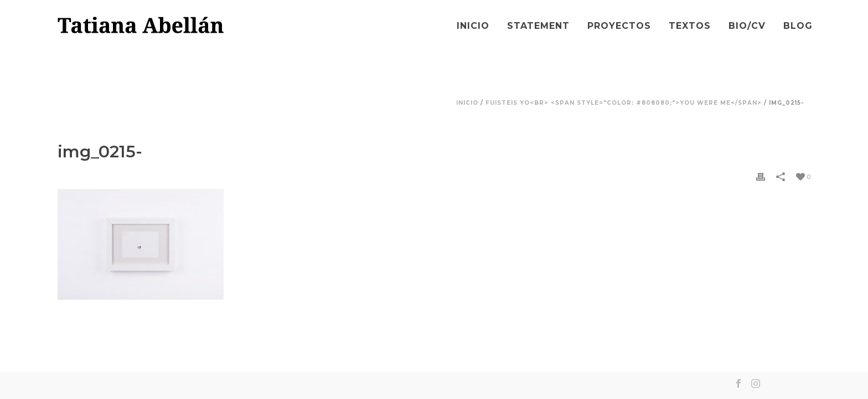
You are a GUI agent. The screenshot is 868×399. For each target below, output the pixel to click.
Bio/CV (747, 26)
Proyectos (619, 26)
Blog (798, 26)
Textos (690, 26)
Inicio (473, 26)
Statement (538, 26)
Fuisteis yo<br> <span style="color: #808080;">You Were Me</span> (624, 103)
